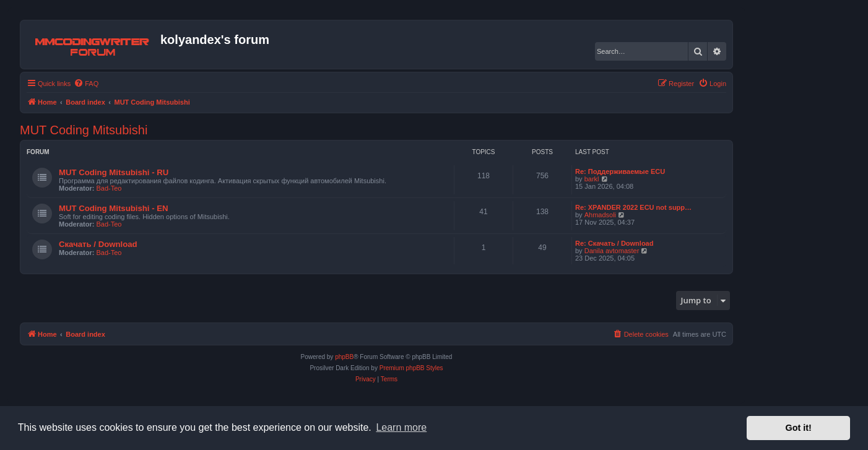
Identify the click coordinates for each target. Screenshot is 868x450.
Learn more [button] (401, 427)
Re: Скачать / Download (614, 243)
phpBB (344, 357)
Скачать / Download (98, 244)
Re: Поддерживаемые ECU (620, 171)
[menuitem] (86, 84)
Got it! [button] (799, 428)
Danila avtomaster (612, 251)
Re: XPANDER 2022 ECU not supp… (633, 207)
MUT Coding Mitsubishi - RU (114, 172)
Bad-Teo (109, 188)
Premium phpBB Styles (411, 368)
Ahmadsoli (600, 215)
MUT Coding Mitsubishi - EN (114, 208)
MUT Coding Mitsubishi (84, 130)
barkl (592, 179)
